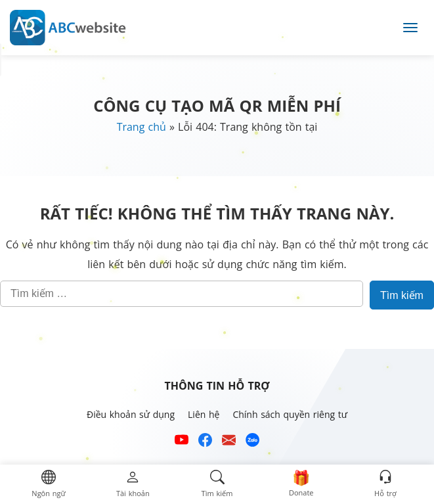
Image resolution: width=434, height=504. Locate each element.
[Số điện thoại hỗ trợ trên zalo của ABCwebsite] (252, 442)
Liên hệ (204, 414)
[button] (48, 485)
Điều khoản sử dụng (131, 414)
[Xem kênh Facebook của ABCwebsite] (205, 442)
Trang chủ (141, 127)
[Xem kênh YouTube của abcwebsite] (182, 442)
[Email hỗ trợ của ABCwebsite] (229, 442)
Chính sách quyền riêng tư (290, 414)
